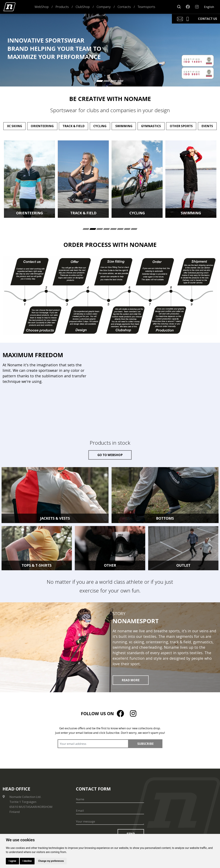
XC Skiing (15, 126)
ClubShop (83, 7)
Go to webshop (110, 455)
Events (207, 126)
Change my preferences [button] (51, 861)
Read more (131, 680)
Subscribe (145, 744)
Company (104, 7)
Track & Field (74, 126)
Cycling (100, 126)
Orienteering (42, 126)
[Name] (110, 799)
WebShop (42, 7)
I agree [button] (12, 861)
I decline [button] (27, 861)
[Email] (110, 811)
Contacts (124, 7)
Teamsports (146, 7)
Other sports (181, 126)
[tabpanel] (29, 179)
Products (62, 7)
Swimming (124, 126)
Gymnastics (151, 126)
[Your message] (110, 822)
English (209, 7)
